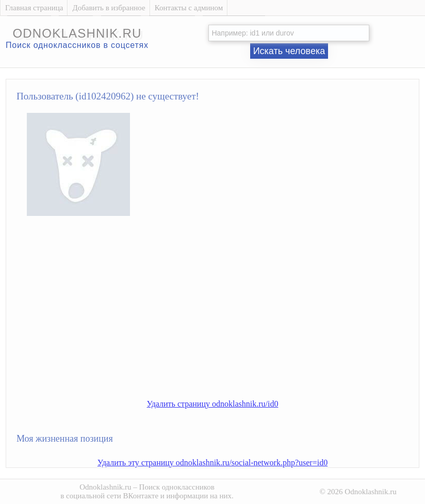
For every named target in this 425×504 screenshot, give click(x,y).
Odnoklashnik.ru (105, 487)
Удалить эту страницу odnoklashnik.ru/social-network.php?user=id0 (213, 463)
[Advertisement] (223, 316)
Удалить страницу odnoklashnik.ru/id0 (213, 404)
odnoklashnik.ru (77, 33)
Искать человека (289, 51)
